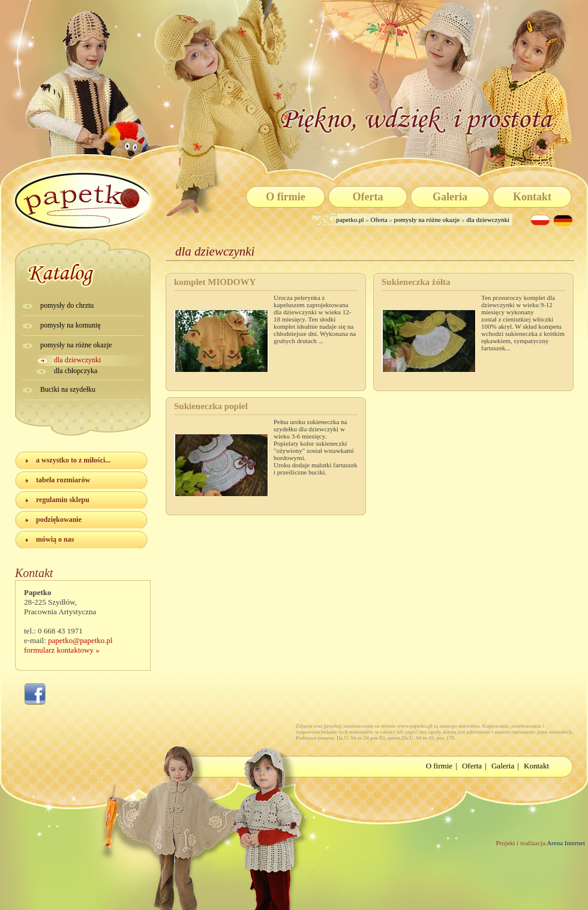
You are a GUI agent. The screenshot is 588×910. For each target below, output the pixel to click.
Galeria (450, 197)
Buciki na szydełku (68, 389)
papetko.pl (351, 220)
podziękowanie (59, 519)
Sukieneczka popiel (211, 406)
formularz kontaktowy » (62, 650)
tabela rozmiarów (63, 480)
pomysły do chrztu (67, 305)
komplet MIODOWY (215, 282)
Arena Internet (565, 843)
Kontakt (532, 197)
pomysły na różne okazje (427, 220)
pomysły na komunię (70, 325)
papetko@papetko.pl (80, 640)
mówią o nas (55, 539)
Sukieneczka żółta (416, 282)
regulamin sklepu (63, 500)
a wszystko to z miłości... (73, 460)
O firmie (285, 197)
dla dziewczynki (488, 220)
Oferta (368, 197)
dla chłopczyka (76, 371)
